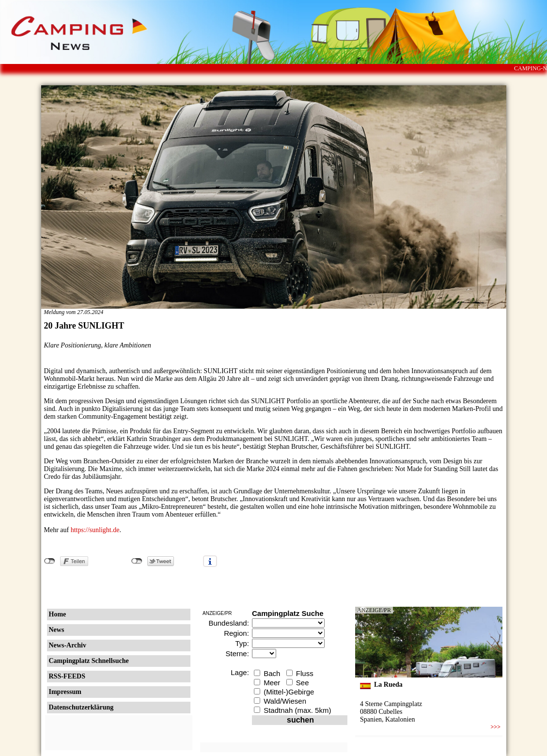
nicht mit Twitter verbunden (137, 561)
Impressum (65, 692)
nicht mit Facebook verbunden (50, 561)
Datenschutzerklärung (81, 707)
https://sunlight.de (95, 530)
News (57, 630)
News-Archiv (68, 645)
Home (58, 614)
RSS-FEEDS (67, 676)
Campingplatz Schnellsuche (89, 661)
